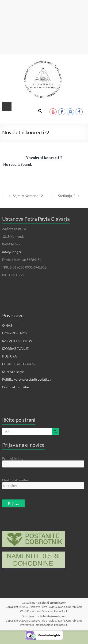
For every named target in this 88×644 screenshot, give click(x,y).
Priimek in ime (13, 458)
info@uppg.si (12, 252)
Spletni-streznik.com (53, 603)
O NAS (7, 325)
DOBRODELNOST (15, 333)
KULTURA (10, 356)
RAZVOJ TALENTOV (17, 341)
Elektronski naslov (15, 480)
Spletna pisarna (13, 372)
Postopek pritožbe (15, 387)
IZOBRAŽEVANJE (15, 349)
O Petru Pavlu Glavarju (19, 364)
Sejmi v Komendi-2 (26, 196)
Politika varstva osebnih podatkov (27, 379)
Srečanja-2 (69, 196)
